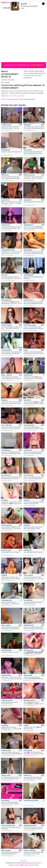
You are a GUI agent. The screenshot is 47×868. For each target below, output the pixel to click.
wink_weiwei (28, 575)
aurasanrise (28, 450)
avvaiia (26, 725)
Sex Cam (24, 861)
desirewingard (7, 325)
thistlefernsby (29, 625)
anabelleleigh (6, 650)
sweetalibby (28, 250)
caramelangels (29, 425)
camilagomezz (7, 600)
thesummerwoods (8, 825)
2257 (37, 865)
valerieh (27, 500)
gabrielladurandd (30, 825)
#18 (15, 96)
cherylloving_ (29, 650)
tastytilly (27, 525)
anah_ (26, 350)
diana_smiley (6, 850)
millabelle (27, 125)
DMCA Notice (29, 865)
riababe (4, 575)
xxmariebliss (28, 600)
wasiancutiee (6, 750)
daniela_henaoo (29, 700)
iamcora (4, 275)
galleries (17, 99)
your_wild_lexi (7, 425)
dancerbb (27, 400)
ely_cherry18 (28, 475)
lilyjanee (4, 400)
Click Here (5, 99)
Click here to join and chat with (24, 65)
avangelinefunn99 (8, 250)
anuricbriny (6, 200)
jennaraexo (5, 800)
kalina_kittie (28, 675)
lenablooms (6, 225)
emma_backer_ (7, 525)
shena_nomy (6, 775)
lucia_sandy (28, 750)
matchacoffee (6, 350)
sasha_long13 (6, 550)
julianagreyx (6, 150)
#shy (23, 96)
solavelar (5, 500)
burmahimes (6, 475)
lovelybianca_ (6, 450)
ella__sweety (6, 625)
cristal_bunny (6, 125)
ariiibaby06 (28, 550)
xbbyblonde (28, 375)
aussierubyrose (29, 175)
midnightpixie (29, 275)
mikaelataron (28, 225)
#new (7, 96)
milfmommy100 (7, 700)
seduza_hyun (29, 300)
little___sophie (7, 375)
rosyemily (5, 725)
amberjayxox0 (7, 300)
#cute (19, 96)
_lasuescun (28, 200)
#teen (11, 96)
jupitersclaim (6, 675)
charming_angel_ (30, 325)
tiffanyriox (5, 175)
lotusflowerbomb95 (31, 800)
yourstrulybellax (30, 850)
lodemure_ (28, 775)
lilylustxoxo (28, 150)
